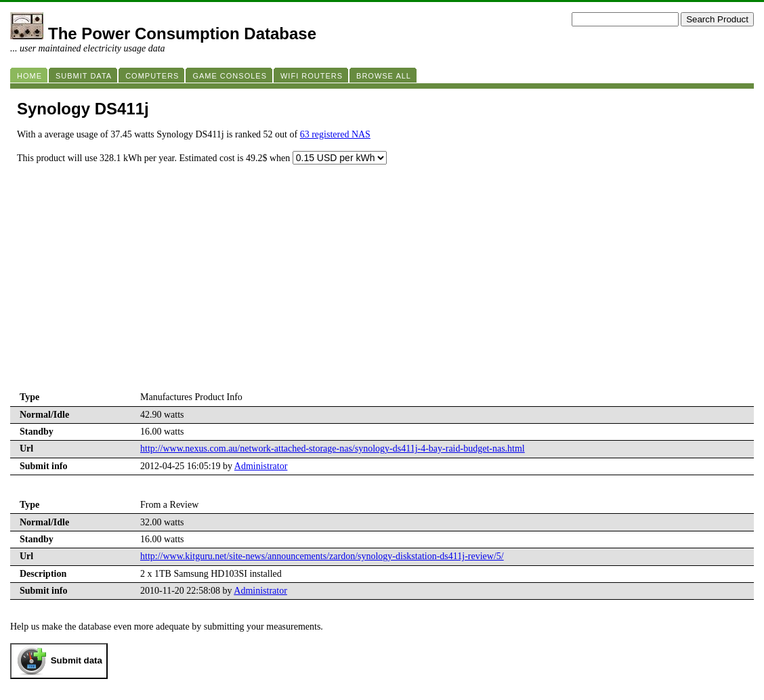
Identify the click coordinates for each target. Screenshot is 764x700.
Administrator (261, 466)
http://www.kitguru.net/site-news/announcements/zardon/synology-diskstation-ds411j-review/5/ (322, 556)
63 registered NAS (335, 134)
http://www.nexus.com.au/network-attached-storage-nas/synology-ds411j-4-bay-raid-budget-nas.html (333, 449)
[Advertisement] (382, 288)
